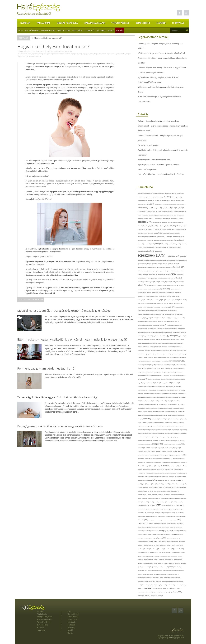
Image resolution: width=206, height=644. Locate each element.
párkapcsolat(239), (152, 480)
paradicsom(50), (182, 477)
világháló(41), (154, 585)
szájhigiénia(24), (164, 513)
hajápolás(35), (159, 339)
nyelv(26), (155, 459)
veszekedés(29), (180, 581)
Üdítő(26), (172, 567)
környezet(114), (154, 404)
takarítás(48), (160, 534)
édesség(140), (142, 251)
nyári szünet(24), (149, 459)
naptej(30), (153, 451)
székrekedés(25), (162, 516)
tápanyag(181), (162, 538)
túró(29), (156, 563)
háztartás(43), (178, 347)
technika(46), (152, 545)
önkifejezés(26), (166, 473)
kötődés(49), (141, 408)
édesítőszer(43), (177, 247)
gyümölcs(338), (173, 336)
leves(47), (180, 419)
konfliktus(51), (170, 397)
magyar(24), (182, 422)
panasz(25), (166, 477)
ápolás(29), (175, 208)
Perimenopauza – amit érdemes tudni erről (154, 160)
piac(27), (172, 480)
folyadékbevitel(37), (173, 311)
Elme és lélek (143, 23)
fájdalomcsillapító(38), (176, 289)
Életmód (161, 23)
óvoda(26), (140, 469)
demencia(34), (170, 240)
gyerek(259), (162, 325)
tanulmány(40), (154, 538)
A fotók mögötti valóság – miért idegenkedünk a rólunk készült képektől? (162, 60)
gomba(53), (161, 321)
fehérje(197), (164, 293)
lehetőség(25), (181, 415)
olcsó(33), (179, 462)
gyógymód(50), (141, 332)
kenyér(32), (140, 383)
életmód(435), (179, 267)
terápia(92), (149, 549)
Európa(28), (181, 285)
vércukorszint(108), (175, 578)
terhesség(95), (156, 549)
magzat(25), (149, 426)
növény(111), (176, 455)
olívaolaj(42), (184, 462)
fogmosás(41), (157, 307)
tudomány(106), (178, 560)
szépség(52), (151, 520)
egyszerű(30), (155, 264)
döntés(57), (184, 244)
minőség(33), (149, 441)
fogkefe (91, 54)
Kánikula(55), (166, 376)
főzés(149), (169, 314)
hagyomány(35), (148, 339)
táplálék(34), (177, 538)
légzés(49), (175, 415)
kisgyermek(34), (175, 390)
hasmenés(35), (174, 343)
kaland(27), (173, 372)
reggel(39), (149, 495)
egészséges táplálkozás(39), (151, 260)
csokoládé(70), (142, 237)
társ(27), (169, 542)
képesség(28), (147, 383)
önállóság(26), (154, 469)
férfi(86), (177, 300)
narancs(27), (159, 451)
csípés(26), (172, 233)
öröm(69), (179, 473)
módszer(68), (170, 441)
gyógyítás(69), (182, 329)
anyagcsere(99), (158, 208)
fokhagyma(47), (151, 311)
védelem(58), (171, 574)
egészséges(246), (174, 256)
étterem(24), (170, 285)
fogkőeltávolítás (100, 54)
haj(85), (154, 340)
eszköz (67, 54)
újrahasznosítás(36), (147, 567)
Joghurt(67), (161, 372)
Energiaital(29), (180, 275)
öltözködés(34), (147, 469)
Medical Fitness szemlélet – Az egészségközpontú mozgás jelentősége (160, 138)
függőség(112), (150, 318)
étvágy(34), (176, 285)
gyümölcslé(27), (183, 336)
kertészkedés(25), (176, 383)
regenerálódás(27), (142, 495)
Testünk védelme (120, 23)
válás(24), (154, 570)
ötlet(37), (147, 477)
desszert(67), (141, 244)
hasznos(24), (180, 343)
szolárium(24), (141, 531)
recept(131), (163, 491)
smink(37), (161, 502)
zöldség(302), (177, 592)
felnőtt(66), (169, 296)
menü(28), (152, 437)
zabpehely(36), (158, 592)
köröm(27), (182, 404)
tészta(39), (175, 552)
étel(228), (176, 282)
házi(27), (159, 347)
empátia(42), (161, 275)
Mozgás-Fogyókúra (67, 23)
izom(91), (177, 368)
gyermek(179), (152, 329)
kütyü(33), (152, 415)
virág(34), (160, 585)
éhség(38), (165, 264)
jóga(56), (156, 372)
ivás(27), (163, 368)
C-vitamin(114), (158, 229)
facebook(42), (152, 289)
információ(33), (148, 365)
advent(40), (162, 193)
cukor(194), (162, 237)
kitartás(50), (141, 394)
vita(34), (184, 585)
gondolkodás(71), (175, 321)
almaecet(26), (179, 201)
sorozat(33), (171, 502)
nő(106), (166, 455)
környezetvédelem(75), (174, 404)
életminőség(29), (169, 267)
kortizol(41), (156, 401)
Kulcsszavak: (23, 54)
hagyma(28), (141, 339)
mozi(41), (175, 444)
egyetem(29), (148, 264)
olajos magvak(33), (172, 462)
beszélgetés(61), (175, 219)
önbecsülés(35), (161, 469)
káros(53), (164, 379)
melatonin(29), (141, 433)
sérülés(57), (141, 502)
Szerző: (40, 51)
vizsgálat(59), (141, 592)
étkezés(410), (144, 285)
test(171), (147, 552)
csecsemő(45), (166, 233)
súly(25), (157, 509)
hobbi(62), (181, 350)
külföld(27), (147, 415)
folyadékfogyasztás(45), (143, 314)
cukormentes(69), (142, 240)
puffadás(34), (141, 491)
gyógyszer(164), (161, 332)
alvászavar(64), (159, 204)
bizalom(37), (181, 222)
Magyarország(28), (142, 426)
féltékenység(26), (142, 300)
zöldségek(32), (141, 596)
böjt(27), (171, 226)
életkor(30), (162, 267)
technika (38, 56)
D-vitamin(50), (150, 240)
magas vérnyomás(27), (159, 422)
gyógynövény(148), (151, 332)
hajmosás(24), (173, 339)
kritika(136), (169, 412)
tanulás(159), (146, 538)
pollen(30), (145, 484)
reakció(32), (157, 491)
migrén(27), (177, 437)
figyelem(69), (160, 303)
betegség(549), (145, 222)
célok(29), (174, 229)
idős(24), (140, 361)
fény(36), (164, 300)
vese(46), (174, 581)
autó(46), (176, 211)
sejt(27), (184, 498)
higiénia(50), (166, 350)
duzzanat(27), (146, 247)
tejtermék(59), (163, 545)
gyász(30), (155, 325)
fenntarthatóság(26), (158, 300)
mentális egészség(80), (144, 437)
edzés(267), (150, 251)
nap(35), (167, 448)
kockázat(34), (147, 394)
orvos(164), (167, 466)
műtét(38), (148, 448)
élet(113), (157, 267)
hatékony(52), (147, 347)
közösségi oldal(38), (143, 412)
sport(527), (157, 505)
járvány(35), (146, 372)
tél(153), (169, 545)
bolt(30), (156, 226)
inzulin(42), (173, 365)
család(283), (158, 233)
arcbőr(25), (144, 211)
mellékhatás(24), (154, 433)
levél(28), (169, 419)
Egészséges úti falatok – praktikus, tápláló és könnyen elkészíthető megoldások (159, 167)
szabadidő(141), (142, 513)
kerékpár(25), (159, 383)
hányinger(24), (159, 343)
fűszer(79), (161, 318)
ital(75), (159, 368)
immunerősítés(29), (156, 361)
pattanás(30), (162, 480)
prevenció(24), (167, 484)
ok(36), (147, 462)
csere (30, 54)
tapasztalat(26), (170, 538)
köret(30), (148, 404)
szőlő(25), (171, 531)
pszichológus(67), (182, 487)
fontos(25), (152, 314)
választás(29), (160, 570)
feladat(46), (148, 296)
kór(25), (140, 401)
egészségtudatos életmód (55, 54)
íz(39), (166, 368)
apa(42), (170, 208)
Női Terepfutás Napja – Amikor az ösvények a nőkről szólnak (162, 53)
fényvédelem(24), (171, 300)
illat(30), (144, 361)
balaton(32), (159, 215)
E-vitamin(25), (152, 247)
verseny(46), (159, 581)
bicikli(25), (170, 222)
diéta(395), (160, 244)
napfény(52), (172, 448)
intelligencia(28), (160, 365)
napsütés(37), (147, 451)
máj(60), (154, 426)
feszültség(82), (148, 303)
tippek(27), (146, 556)
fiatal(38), (155, 303)
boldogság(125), (150, 226)
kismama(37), (182, 390)
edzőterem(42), (158, 251)
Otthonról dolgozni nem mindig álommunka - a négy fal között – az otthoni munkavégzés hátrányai (163, 70)
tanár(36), (181, 534)
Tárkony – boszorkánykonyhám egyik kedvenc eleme (158, 121)
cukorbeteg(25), (169, 237)
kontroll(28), (176, 397)
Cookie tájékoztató (177, 635)
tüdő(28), (160, 563)
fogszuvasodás (120, 54)
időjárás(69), (183, 358)
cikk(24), (184, 229)
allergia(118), (158, 201)
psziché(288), (160, 487)
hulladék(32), (141, 358)
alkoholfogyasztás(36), (177, 197)
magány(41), (151, 422)
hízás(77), (176, 350)
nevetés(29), (161, 455)
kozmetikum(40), (163, 401)
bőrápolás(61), (183, 226)
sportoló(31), (165, 505)
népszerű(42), (148, 455)
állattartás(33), (151, 201)
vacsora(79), (148, 570)
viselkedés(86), (171, 585)
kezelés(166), (149, 386)
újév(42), (140, 567)
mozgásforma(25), (168, 444)
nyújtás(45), (182, 459)
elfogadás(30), (158, 271)
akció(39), (140, 197)
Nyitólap (25, 23)
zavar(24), (164, 592)
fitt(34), (176, 303)
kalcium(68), (179, 372)
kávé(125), (170, 379)
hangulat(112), (146, 343)
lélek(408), (147, 419)
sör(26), (176, 502)
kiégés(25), (163, 386)
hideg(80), (153, 350)
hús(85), (146, 358)
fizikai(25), (140, 307)
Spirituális (77, 31)
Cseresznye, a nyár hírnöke (148, 145)
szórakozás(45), (155, 531)
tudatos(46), (162, 560)
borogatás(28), (166, 226)
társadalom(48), (175, 542)
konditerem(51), (162, 397)
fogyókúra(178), (143, 311)
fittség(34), (180, 303)
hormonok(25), (152, 354)
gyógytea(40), (169, 332)
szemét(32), (183, 516)
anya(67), (151, 208)
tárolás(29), (164, 542)
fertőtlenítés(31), (183, 300)
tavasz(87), (141, 545)
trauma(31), (147, 560)
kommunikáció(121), (143, 397)
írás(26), (140, 368)
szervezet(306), (144, 523)
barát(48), (176, 215)
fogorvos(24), (164, 307)
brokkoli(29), (141, 229)
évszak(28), (146, 289)
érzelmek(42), (141, 282)
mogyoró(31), (176, 441)
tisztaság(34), (151, 556)
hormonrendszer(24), (161, 354)
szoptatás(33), (148, 531)
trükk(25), (151, 560)
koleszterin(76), (166, 394)
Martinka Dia (48, 51)
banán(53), (171, 215)
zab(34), (147, 592)
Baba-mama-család (95, 23)
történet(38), (141, 560)
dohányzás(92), (177, 244)
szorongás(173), (164, 531)
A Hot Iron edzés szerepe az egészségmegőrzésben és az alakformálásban (159, 99)
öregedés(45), (173, 473)
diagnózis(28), (148, 244)
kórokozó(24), (150, 401)
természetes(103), (179, 549)
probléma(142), (182, 484)
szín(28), (176, 524)
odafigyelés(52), (142, 462)
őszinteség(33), (141, 477)
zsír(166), (148, 596)
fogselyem (110, 54)
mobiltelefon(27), (157, 441)
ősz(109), (184, 473)
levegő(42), (164, 419)
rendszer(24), (174, 495)
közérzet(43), (156, 408)
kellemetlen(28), (182, 379)
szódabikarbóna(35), (165, 527)
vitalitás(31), (141, 588)
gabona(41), (173, 318)
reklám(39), (161, 495)
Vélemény (101, 31)
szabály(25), (158, 513)
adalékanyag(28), (148, 193)
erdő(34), (144, 278)
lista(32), (185, 419)
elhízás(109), (165, 271)
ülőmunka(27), (177, 567)
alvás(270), (151, 204)
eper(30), (140, 278)
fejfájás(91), (172, 293)
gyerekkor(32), (178, 325)
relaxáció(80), (167, 495)
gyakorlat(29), (150, 325)
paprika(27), (172, 477)
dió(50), (166, 244)
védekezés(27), (164, 574)
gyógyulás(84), (177, 332)
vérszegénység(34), (167, 581)
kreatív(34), (150, 412)
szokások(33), (179, 527)
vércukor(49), (167, 578)
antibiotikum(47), (182, 204)
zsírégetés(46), (154, 596)
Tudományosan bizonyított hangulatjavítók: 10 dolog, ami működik (160, 46)
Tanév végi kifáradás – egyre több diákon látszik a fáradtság (161, 174)
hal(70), (178, 339)
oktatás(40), (160, 462)
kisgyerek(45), (167, 390)
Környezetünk (48, 31)
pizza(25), (140, 484)
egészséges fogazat (39, 54)
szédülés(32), (154, 516)
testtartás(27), (169, 552)
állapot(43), (141, 201)
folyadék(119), (164, 311)
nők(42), (171, 455)
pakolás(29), (160, 477)
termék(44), (163, 549)
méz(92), (172, 437)
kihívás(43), (178, 386)
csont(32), (148, 237)
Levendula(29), (174, 419)
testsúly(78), (162, 552)
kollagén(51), (183, 394)
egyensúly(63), (142, 264)
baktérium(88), (153, 215)
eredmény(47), (150, 278)
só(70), (166, 502)
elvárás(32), (141, 275)
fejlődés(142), (142, 296)
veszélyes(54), (147, 585)
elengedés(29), (150, 267)
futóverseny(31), (142, 318)
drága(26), (140, 247)
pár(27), (177, 477)
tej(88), (158, 545)
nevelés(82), (155, 455)
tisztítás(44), (158, 556)
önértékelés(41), (142, 473)
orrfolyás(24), (160, 466)
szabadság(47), (151, 513)
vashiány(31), (157, 574)
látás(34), (162, 415)
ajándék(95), (181, 193)
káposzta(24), (183, 376)
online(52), (154, 466)
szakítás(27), (181, 513)
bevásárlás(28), (164, 222)
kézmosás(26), (157, 386)
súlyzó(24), (162, 509)
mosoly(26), (141, 444)
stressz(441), (179, 505)
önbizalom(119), (169, 469)
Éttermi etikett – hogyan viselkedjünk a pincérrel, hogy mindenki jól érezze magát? (163, 128)
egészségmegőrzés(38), (164, 260)
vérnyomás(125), (151, 581)
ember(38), (146, 275)
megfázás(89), (168, 430)
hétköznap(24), (141, 350)
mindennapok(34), (142, 441)
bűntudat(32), (151, 229)
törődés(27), (180, 556)
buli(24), (146, 229)
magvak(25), (176, 422)
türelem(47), (178, 563)
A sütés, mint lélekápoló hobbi (150, 82)
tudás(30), (156, 560)
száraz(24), (148, 516)
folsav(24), (158, 311)
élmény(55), (177, 271)
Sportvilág (178, 23)
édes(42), (171, 247)
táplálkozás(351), (155, 541)
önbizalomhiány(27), (178, 469)
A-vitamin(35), (141, 193)
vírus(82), (165, 585)
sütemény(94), (169, 509)
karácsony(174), (143, 379)
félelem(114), (155, 296)
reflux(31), (169, 491)
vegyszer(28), (149, 578)
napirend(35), (178, 448)
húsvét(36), (151, 358)
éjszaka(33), (171, 264)
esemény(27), (164, 282)
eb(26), (158, 247)
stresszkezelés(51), (143, 509)
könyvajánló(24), (142, 404)
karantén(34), (159, 379)
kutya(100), (141, 415)
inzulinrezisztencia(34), (181, 365)
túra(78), (146, 563)
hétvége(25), (148, 350)
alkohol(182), (167, 197)
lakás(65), (157, 415)
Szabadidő (89, 31)
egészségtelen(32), (174, 260)
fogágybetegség (76, 54)
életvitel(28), (151, 271)
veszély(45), (141, 585)
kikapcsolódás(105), (143, 390)
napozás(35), (141, 451)
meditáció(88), (142, 430)
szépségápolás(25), (159, 520)
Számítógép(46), (142, 516)
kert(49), (170, 383)
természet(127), (170, 549)
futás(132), (180, 314)
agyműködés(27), (173, 193)
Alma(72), (173, 201)
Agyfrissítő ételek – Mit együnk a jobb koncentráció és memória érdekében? (163, 152)
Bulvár (120, 31)
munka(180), (181, 444)
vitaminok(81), (166, 588)
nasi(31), (164, 451)
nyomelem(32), (161, 459)
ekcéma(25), (177, 264)
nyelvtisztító (30, 56)
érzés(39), (158, 282)
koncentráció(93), (154, 397)
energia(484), (171, 274)
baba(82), (146, 215)
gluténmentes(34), (154, 321)
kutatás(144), (182, 412)
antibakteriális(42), (174, 204)
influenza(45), (141, 365)
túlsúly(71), (141, 563)
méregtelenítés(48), (159, 437)
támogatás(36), (167, 534)
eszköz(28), (170, 282)
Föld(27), (163, 314)
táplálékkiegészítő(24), (143, 542)
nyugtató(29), (176, 459)
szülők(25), (140, 534)
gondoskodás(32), (142, 325)
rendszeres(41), (181, 495)
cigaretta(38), (179, 229)
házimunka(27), (171, 347)
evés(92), (140, 289)
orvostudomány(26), (175, 466)
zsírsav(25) (161, 596)
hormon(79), (146, 354)
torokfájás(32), (174, 556)
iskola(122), (145, 368)
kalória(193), (147, 376)
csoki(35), (177, 233)
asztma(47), (171, 211)
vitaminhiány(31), (159, 588)
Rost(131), (145, 498)
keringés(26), (165, 383)
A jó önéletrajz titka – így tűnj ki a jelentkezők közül (158, 77)
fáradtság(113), (156, 293)
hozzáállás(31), (169, 354)
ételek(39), (182, 282)
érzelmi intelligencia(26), (150, 282)
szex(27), (151, 524)
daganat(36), (157, 240)
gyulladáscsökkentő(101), (160, 336)
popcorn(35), (151, 484)
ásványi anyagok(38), (163, 211)
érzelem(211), (178, 278)
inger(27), (154, 365)
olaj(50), (165, 462)
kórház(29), (144, 401)
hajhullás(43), (166, 339)
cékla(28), (165, 229)
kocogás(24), (153, 394)
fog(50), (145, 307)
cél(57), (169, 229)
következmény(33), (148, 408)
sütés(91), (175, 509)
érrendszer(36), (161, 278)
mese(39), (167, 437)
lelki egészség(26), (156, 419)
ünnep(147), (141, 570)
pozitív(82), (161, 484)
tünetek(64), (172, 563)
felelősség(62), (162, 296)
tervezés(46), (141, 552)
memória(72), (161, 433)
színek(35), (181, 524)
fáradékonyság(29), (142, 293)
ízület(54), (140, 372)
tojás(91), (163, 556)
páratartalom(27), (142, 480)
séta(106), (147, 502)
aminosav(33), (166, 204)
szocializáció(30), (156, 527)
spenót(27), (180, 502)
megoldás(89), (183, 430)
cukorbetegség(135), (179, 237)
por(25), (156, 484)
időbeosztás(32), (176, 358)
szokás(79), (173, 527)
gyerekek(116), (171, 325)
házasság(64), (154, 347)
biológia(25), (176, 222)
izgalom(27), (171, 368)
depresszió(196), (179, 240)
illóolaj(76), (149, 361)
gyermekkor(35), (161, 329)
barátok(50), (181, 215)
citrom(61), (145, 233)
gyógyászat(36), (174, 329)
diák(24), (153, 244)
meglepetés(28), (176, 430)
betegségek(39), (157, 222)
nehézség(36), (141, 455)
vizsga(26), (178, 588)
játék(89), (151, 372)
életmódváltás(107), (143, 271)
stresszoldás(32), (151, 509)
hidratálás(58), (160, 350)
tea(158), (146, 545)
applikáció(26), (181, 208)
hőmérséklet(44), (177, 354)
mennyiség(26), (168, 433)
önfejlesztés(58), (150, 473)
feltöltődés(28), (149, 300)
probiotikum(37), (174, 484)
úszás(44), (160, 567)
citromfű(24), (151, 233)
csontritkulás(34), (154, 237)
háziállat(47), (165, 347)
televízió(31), (180, 545)
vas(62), (145, 574)
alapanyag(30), (152, 197)
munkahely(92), (142, 448)
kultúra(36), (175, 412)
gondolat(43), (167, 321)
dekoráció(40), (163, 240)
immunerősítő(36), (165, 361)
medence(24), (180, 426)
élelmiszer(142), (142, 267)
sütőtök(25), (181, 509)
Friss (21, 31)
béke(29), (147, 219)
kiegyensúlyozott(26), (171, 386)
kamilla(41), (160, 376)
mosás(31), (182, 441)
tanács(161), (175, 534)
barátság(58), (141, 219)
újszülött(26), (155, 567)
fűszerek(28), (167, 318)
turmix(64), (151, 563)
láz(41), (166, 415)
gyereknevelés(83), (143, 329)
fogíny (85, 54)
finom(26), (171, 303)
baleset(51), (165, 215)
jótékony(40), (168, 372)
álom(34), (144, 204)
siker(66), (152, 502)
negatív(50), (181, 451)
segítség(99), (179, 498)
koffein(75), (159, 394)
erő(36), (156, 278)
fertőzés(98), (141, 303)
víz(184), (173, 588)
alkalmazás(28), (160, 197)
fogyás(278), (171, 307)
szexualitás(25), (157, 524)
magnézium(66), (169, 422)
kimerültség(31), (152, 390)
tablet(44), (154, 534)
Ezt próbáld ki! (32, 31)
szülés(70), (177, 531)
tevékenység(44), (181, 552)
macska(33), (145, 422)
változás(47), (166, 570)
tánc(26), (140, 538)
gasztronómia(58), (181, 318)
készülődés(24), (141, 386)
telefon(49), (175, 545)
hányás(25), (153, 343)
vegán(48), (177, 574)
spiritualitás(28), (142, 505)
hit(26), (171, 350)
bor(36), (160, 226)
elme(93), (171, 271)
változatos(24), (173, 570)
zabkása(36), (152, 592)
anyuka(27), (165, 208)
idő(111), (170, 358)
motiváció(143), (148, 444)
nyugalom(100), (169, 459)
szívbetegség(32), (147, 527)
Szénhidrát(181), (143, 520)
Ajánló (111, 31)
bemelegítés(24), (167, 219)
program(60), (152, 487)
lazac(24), (170, 415)
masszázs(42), (173, 426)
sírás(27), (157, 502)
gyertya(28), (167, 329)
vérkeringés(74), (142, 581)
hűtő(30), (156, 358)
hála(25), (182, 339)
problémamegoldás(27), (143, 487)
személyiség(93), (175, 516)
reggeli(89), (155, 495)
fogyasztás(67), (180, 307)
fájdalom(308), (165, 289)
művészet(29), (154, 448)
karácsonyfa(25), (152, 379)
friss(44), (174, 314)
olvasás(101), (141, 466)
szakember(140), (173, 513)
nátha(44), (175, 451)
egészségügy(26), (183, 260)
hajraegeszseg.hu (164, 638)
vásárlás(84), (150, 574)
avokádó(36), (182, 211)
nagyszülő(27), (161, 448)
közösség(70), (171, 408)
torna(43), (168, 556)
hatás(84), (140, 347)
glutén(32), (147, 321)
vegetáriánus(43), (142, 578)
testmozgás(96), (154, 552)
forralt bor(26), (158, 314)
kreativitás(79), (157, 412)
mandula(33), (160, 426)
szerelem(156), (168, 520)
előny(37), (182, 271)
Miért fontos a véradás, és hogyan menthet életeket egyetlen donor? (161, 89)
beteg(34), (181, 219)
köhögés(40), (170, 401)
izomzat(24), (182, 368)
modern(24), (163, 441)
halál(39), (140, 343)
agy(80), (167, 193)
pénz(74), (167, 480)
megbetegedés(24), (150, 430)
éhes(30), (160, 264)
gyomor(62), (184, 332)
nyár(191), (183, 455)
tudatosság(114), (169, 560)
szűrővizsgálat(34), (147, 534)
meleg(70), (147, 433)
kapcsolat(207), (175, 376)
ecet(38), (166, 247)
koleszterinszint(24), (175, 394)
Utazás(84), (166, 567)
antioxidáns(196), (143, 208)
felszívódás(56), (176, 296)
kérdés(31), (153, 383)
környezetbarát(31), (163, 404)
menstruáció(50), (176, 433)
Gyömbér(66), (141, 336)
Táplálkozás (43, 23)
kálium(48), (141, 376)
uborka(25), (183, 563)
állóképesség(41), (166, 201)
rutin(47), (163, 498)
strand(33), (171, 505)
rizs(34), (140, 498)
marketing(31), (166, 426)
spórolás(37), (148, 505)
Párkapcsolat (64, 31)
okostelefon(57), (153, 462)
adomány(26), (156, 193)
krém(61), (163, 412)
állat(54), (145, 201)
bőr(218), (176, 226)
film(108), (166, 303)
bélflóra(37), (152, 219)
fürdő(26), (156, 318)
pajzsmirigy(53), (153, 477)
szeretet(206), (177, 520)
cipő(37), (140, 233)
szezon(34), (164, 524)
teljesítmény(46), (142, 549)
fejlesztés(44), (178, 293)
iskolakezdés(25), (152, 368)
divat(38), (171, 244)
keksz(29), (176, 379)
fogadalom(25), (150, 307)
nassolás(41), (170, 451)
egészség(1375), (153, 255)
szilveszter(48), (170, 524)
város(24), (140, 574)
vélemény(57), (156, 578)
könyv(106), (177, 401)
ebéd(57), (162, 247)
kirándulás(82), (160, 390)
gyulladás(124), (149, 336)
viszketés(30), (179, 585)
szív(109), (141, 527)
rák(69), (152, 491)
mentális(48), (183, 433)
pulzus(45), (147, 491)
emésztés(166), (154, 275)
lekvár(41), (140, 419)
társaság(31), (182, 542)
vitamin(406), (149, 588)
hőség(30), (183, 354)
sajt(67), (167, 498)
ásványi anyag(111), (152, 211)
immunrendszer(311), (177, 361)
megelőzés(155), (159, 430)
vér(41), (162, 578)
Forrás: (55, 51)
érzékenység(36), (169, 278)
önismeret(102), (158, 473)
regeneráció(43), (175, 491)
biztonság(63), (141, 226)
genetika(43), (141, 321)
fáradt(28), (149, 293)
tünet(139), (165, 563)
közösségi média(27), (179, 408)
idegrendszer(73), (163, 358)
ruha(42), (158, 498)
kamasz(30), (154, 376)
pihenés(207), (178, 480)
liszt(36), (140, 422)
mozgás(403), (158, 444)
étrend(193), (153, 285)
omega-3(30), (148, 466)
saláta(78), (172, 498)
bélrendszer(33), (159, 219)
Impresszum (163, 635)
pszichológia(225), (171, 487)
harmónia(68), (166, 343)
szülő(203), (183, 531)
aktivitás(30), (146, 197)
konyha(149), (183, 397)
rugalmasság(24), (152, 498)
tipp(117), (140, 556)
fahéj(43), (157, 289)
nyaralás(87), (141, 459)
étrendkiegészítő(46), (162, 285)
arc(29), (140, 211)
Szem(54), (168, 516)
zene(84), (169, 592)
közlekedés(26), (163, 408)
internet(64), (167, 365)
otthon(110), (183, 466)
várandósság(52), (180, 570)
